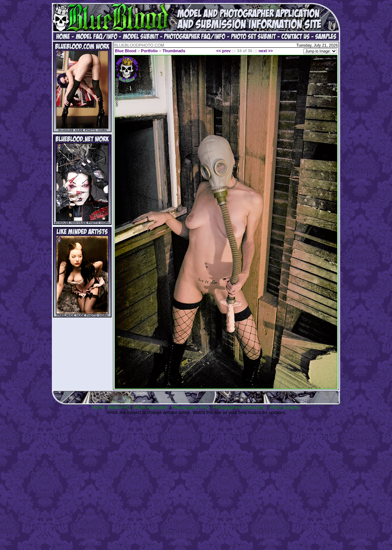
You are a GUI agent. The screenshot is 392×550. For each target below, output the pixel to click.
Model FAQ (119, 407)
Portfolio (150, 51)
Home (98, 407)
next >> (266, 51)
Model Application (151, 407)
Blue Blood (126, 51)
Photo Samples (285, 407)
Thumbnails (174, 51)
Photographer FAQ (190, 407)
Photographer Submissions (239, 407)
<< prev (224, 51)
